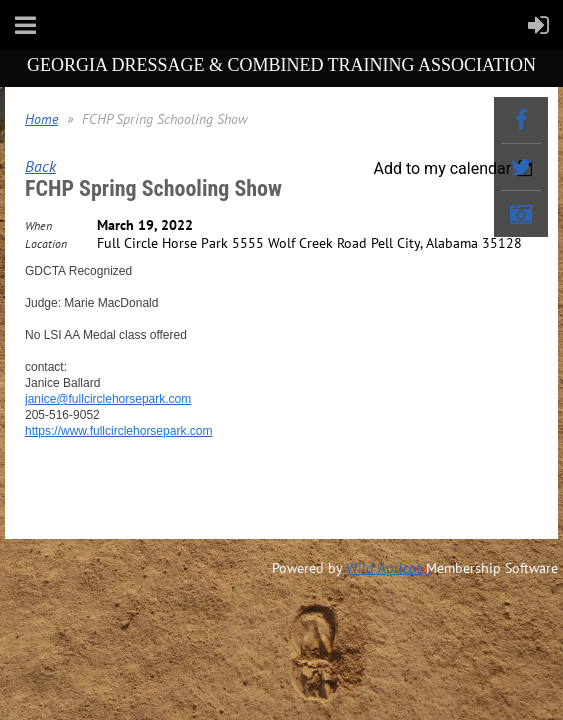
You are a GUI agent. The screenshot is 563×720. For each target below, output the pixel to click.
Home (41, 119)
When (38, 225)
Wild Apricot (384, 568)
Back (40, 166)
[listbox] (455, 168)
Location (46, 243)
